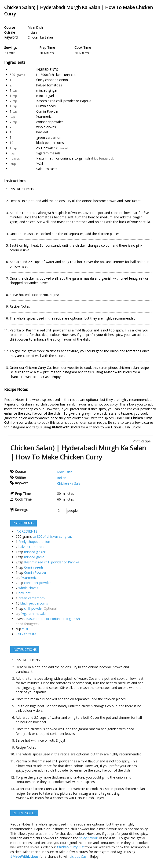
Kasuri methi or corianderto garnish (63, 158)
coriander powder (50, 122)
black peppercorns (50, 143)
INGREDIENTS (47, 69)
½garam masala (48, 153)
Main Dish (35, 27)
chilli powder (46, 148)
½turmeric (44, 116)
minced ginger (47, 90)
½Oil (40, 164)
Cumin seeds (46, 106)
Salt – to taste (47, 169)
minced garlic (46, 96)
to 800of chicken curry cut (56, 75)
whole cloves (46, 127)
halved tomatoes (49, 85)
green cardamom (49, 137)
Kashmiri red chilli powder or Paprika (64, 101)
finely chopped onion (52, 80)
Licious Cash (120, 427)
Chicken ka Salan (40, 37)
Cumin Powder (47, 111)
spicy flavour (33, 413)
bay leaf (42, 132)
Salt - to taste (26, 634)
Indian (32, 32)
